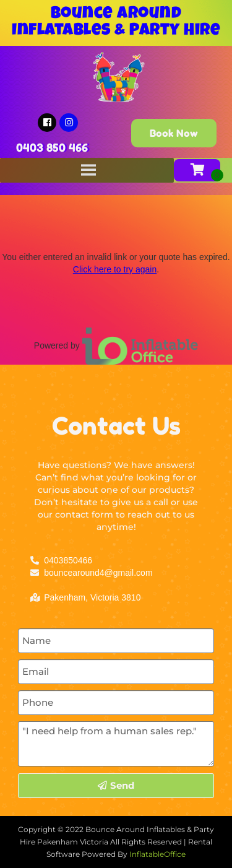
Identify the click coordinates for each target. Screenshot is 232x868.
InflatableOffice (157, 854)
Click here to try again (115, 269)
